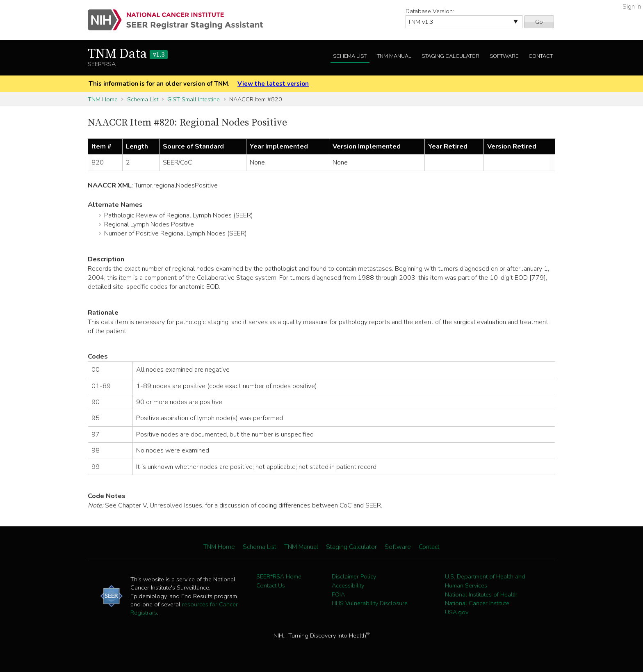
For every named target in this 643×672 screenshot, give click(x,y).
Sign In (632, 7)
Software (504, 56)
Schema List (350, 56)
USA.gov (457, 612)
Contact (541, 56)
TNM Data (128, 54)
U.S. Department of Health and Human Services (485, 581)
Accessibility (348, 585)
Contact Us (271, 585)
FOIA (338, 594)
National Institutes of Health (481, 594)
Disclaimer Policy (354, 576)
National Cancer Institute (477, 603)
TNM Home (103, 99)
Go (539, 22)
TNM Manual (394, 56)
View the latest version (273, 84)
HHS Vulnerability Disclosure (370, 603)
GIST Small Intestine (194, 99)
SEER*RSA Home (279, 576)
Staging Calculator (450, 56)
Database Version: (430, 11)
